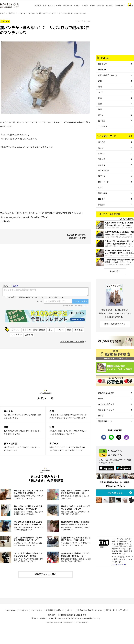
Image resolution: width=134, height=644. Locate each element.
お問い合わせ (124, 610)
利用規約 (60, 610)
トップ (2, 13)
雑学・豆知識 (103, 170)
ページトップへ (67, 601)
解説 (100, 109)
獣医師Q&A (100, 6)
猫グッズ (102, 176)
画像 (100, 104)
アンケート (103, 126)
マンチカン (17, 335)
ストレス (102, 159)
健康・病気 (103, 193)
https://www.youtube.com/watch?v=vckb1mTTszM (24, 217)
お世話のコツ (67, 6)
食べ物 (58, 6)
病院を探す (110, 6)
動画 (69, 329)
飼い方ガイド (120, 6)
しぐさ (101, 187)
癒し (50, 329)
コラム (101, 92)
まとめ (101, 115)
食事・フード (103, 182)
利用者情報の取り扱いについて (90, 610)
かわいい (32, 13)
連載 (44, 6)
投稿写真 (85, 6)
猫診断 (101, 415)
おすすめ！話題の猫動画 (34, 329)
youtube (29, 335)
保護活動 (102, 205)
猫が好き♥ (102, 69)
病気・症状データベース (108, 75)
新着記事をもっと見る (46, 574)
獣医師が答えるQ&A (106, 393)
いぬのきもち (37, 610)
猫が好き (12, 13)
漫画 (100, 87)
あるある (102, 165)
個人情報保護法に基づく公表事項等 (72, 615)
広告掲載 (49, 610)
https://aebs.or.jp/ (119, 564)
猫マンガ (51, 6)
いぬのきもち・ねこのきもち (17, 610)
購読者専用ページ (105, 421)
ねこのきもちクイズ (106, 404)
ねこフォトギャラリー (107, 410)
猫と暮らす (103, 64)
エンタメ (77, 6)
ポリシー (71, 610)
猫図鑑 (92, 6)
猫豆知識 (38, 6)
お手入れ (102, 142)
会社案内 (52, 615)
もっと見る (115, 271)
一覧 (128, 136)
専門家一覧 (110, 610)
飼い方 (101, 148)
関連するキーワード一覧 (72, 341)
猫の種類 (79, 329)
